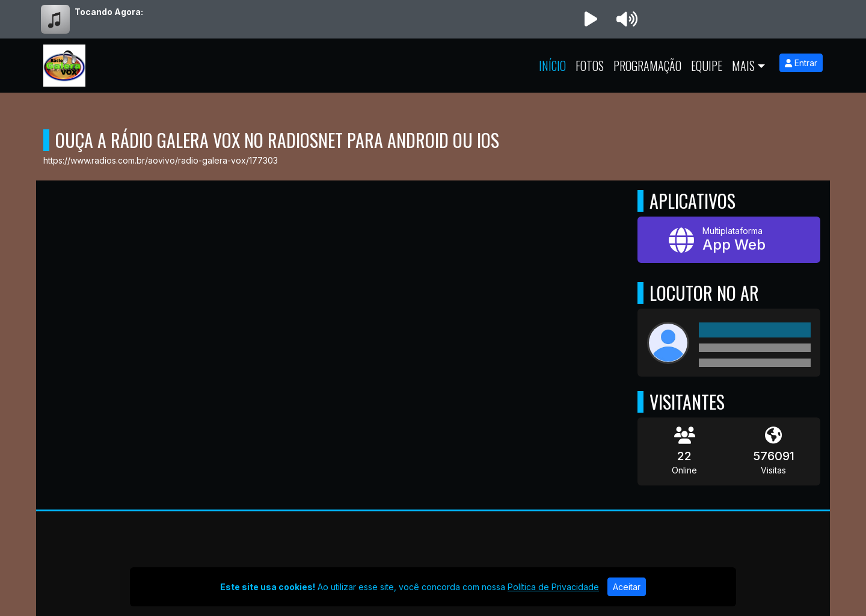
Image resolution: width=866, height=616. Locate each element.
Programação (647, 66)
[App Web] (729, 240)
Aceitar (627, 587)
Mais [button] (743, 66)
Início (552, 66)
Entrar (801, 63)
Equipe (707, 66)
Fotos (590, 66)
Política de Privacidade (553, 587)
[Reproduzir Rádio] (591, 19)
